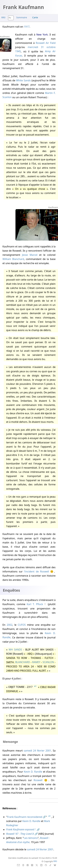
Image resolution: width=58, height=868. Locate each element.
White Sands (23, 80)
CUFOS (22, 625)
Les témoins (31, 838)
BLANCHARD (23, 662)
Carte (35, 17)
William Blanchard (13, 259)
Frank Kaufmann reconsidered (25, 817)
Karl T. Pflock (35, 604)
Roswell (38, 780)
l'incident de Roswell (37, 571)
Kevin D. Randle (33, 772)
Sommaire (22, 17)
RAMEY (36, 662)
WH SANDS (15, 650)
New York (42, 35)
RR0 (3, 17)
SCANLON (48, 662)
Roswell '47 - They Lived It (20, 834)
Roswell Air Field (46, 43)
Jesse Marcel (30, 255)
